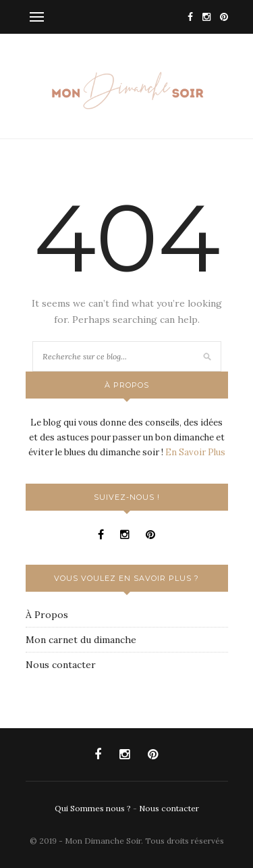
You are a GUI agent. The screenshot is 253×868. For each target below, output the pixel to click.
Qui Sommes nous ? (94, 808)
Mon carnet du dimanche (81, 640)
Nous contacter (61, 665)
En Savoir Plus (195, 452)
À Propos (47, 615)
